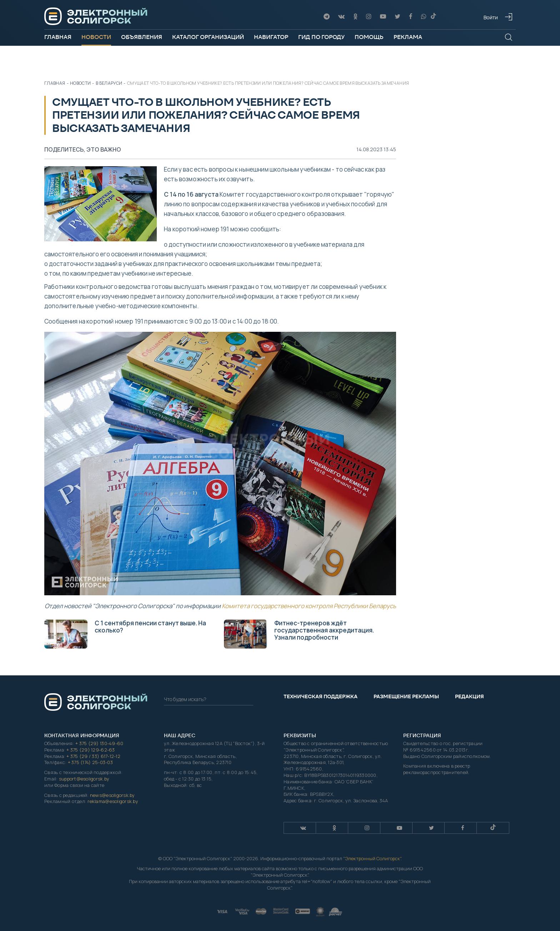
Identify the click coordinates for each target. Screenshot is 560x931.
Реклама (408, 37)
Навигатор (271, 37)
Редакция (469, 696)
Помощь (369, 37)
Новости (96, 37)
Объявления (142, 37)
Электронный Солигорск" (373, 858)
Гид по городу (321, 37)
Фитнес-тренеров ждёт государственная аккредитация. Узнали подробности (299, 634)
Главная (58, 37)
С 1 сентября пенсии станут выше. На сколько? (125, 634)
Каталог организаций (208, 37)
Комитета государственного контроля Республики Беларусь (309, 606)
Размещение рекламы (406, 696)
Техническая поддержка (321, 696)
